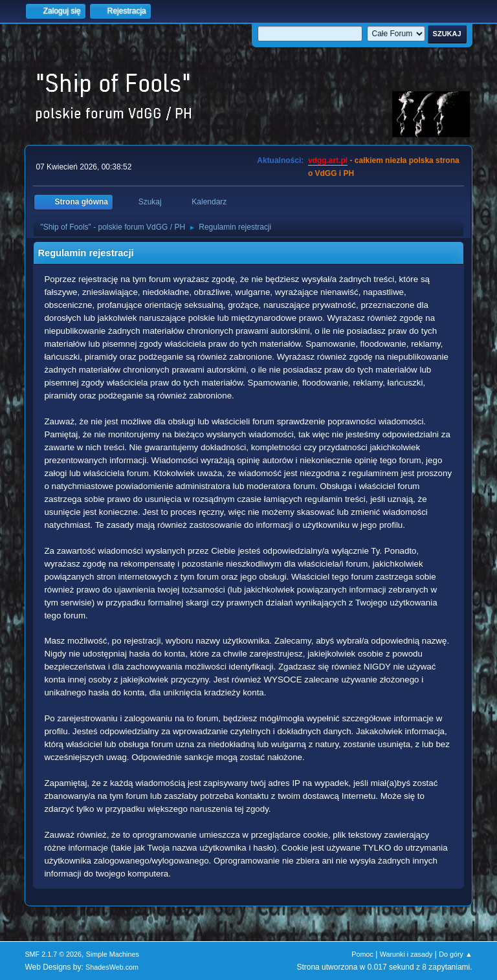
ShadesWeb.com (112, 967)
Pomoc (362, 954)
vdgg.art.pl (328, 160)
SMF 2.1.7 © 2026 (53, 954)
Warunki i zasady (406, 954)
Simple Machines (113, 954)
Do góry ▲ (455, 954)
